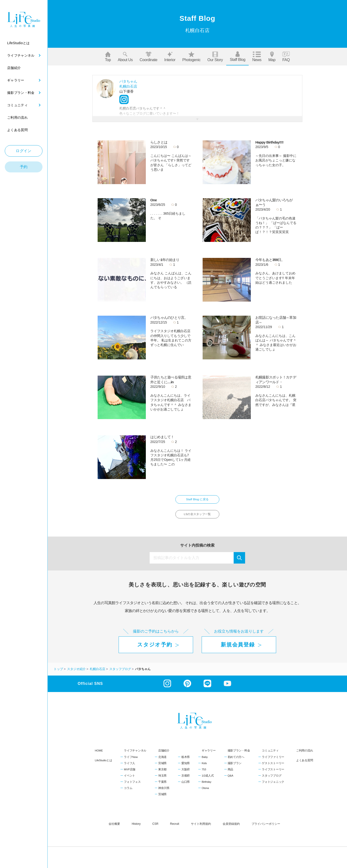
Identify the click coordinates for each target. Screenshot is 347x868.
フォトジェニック (273, 786)
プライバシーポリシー (266, 828)
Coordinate (148, 57)
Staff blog (238, 56)
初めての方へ (236, 761)
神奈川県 (164, 793)
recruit (175, 828)
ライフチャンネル (135, 755)
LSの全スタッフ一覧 (197, 518)
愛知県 (186, 768)
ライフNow (131, 761)
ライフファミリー (273, 761)
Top (108, 57)
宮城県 (162, 768)
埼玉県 (162, 780)
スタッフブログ (272, 780)
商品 (230, 774)
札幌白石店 (128, 86)
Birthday (206, 786)
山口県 (186, 786)
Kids (204, 768)
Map (272, 57)
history (136, 828)
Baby (205, 761)
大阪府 (186, 774)
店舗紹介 (164, 755)
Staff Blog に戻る (197, 501)
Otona (205, 793)
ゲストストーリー (273, 768)
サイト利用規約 (201, 828)
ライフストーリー (273, 774)
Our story (215, 57)
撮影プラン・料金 (239, 755)
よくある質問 (305, 765)
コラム (128, 793)
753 (204, 774)
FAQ (286, 57)
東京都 (162, 774)
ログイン (24, 151)
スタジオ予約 (155, 649)
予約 (24, 167)
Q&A (231, 780)
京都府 (186, 780)
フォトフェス (132, 786)
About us (125, 57)
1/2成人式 (208, 780)
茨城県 (162, 799)
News (257, 57)
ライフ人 (129, 768)
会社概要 (114, 828)
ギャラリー (209, 755)
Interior (170, 57)
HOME (99, 755)
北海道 (162, 761)
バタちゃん (128, 81)
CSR (155, 828)
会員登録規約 (231, 828)
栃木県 (186, 761)
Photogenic (191, 57)
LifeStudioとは (103, 765)
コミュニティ (270, 755)
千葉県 (162, 786)
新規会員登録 (238, 649)
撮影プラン (235, 768)
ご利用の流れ (305, 755)
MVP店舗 (130, 774)
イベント (129, 780)
